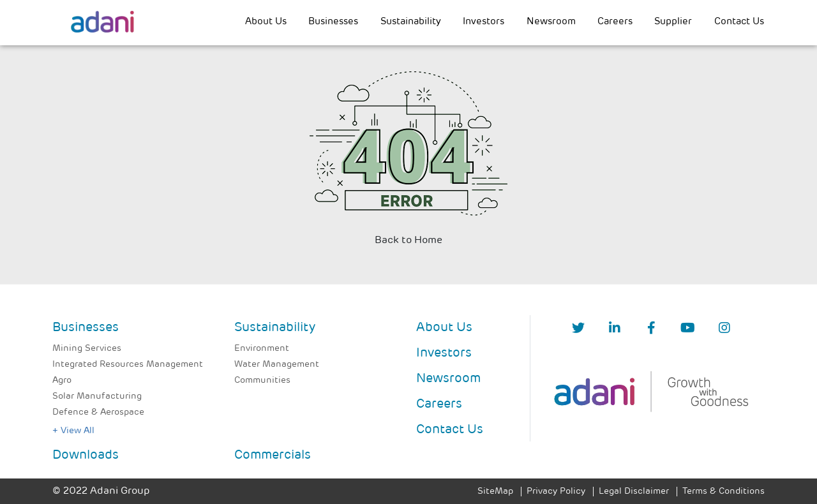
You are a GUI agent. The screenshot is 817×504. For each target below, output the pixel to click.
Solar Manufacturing (97, 397)
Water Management (277, 365)
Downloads (86, 456)
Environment (262, 349)
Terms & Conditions (723, 492)
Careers (615, 22)
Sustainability (411, 22)
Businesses (333, 22)
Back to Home (408, 241)
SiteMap (495, 492)
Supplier (673, 22)
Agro (62, 381)
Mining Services (87, 349)
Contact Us (739, 22)
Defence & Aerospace (98, 412)
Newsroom (551, 22)
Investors (483, 22)
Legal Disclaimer (634, 492)
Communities (262, 381)
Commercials (273, 456)
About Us (266, 22)
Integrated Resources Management (128, 365)
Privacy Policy (556, 492)
